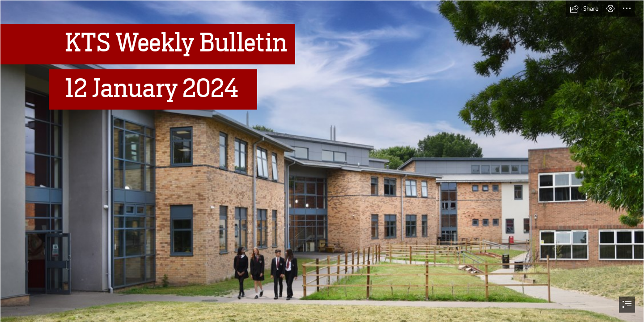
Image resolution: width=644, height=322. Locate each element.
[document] (322, 161)
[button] (584, 8)
